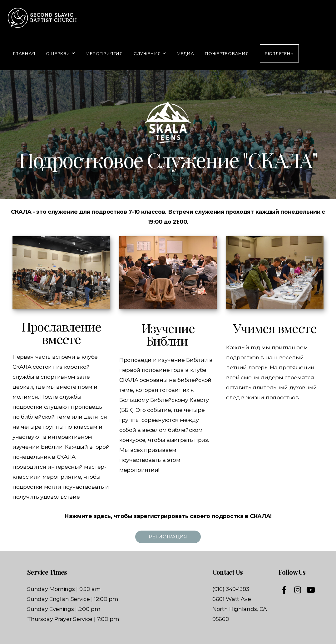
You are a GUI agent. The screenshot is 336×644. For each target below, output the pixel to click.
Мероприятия (104, 53)
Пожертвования (227, 53)
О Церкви (60, 53)
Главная (24, 53)
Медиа (185, 53)
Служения (150, 53)
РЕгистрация (168, 537)
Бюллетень (279, 53)
